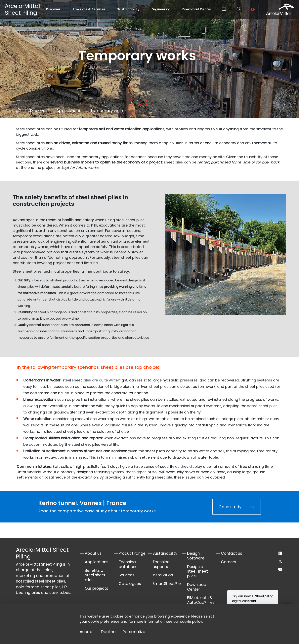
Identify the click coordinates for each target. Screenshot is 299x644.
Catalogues (130, 584)
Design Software (196, 556)
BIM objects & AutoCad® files (201, 600)
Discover (53, 9)
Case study (230, 507)
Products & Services (89, 9)
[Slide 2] (156, 102)
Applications (69, 111)
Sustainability (128, 9)
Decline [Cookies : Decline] (108, 632)
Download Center (197, 9)
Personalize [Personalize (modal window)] (134, 632)
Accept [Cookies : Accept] (87, 632)
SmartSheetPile (167, 584)
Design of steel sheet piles (197, 572)
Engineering (161, 9)
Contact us (232, 553)
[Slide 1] (143, 102)
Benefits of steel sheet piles (95, 575)
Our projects (96, 588)
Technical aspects (161, 564)
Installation (163, 575)
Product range (132, 553)
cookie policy (191, 622)
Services (127, 575)
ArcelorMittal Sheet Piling (22, 9)
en (253, 9)
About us (93, 553)
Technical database (128, 564)
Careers (229, 562)
